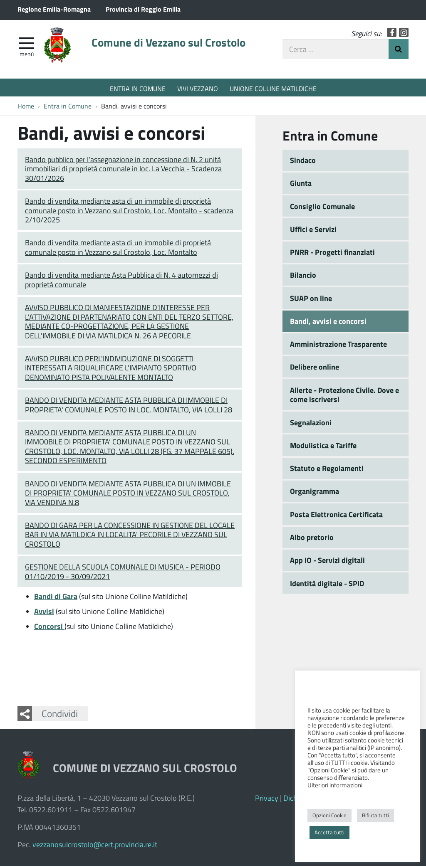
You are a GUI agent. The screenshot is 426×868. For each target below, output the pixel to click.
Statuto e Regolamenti (327, 470)
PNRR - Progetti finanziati (332, 254)
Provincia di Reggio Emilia (143, 9)
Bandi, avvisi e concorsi (328, 323)
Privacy (267, 800)
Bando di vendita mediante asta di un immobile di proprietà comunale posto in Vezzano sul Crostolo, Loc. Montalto (118, 250)
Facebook (392, 34)
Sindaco (303, 162)
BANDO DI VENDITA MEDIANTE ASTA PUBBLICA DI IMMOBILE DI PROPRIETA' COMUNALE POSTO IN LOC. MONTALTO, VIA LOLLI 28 (129, 407)
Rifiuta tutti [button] (375, 815)
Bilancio (303, 277)
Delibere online (315, 369)
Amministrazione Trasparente (338, 346)
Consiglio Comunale (322, 208)
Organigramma (315, 493)
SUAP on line (311, 300)
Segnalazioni (311, 424)
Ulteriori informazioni (335, 785)
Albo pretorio (312, 539)
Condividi (60, 715)
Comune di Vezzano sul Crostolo (177, 44)
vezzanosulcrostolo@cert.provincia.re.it (95, 846)
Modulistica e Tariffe (323, 447)
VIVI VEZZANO (198, 88)
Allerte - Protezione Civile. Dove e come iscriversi (344, 397)
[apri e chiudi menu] (27, 44)
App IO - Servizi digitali (327, 562)
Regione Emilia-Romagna (54, 9)
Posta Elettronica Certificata (336, 516)
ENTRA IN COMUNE (138, 88)
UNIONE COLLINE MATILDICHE (273, 88)
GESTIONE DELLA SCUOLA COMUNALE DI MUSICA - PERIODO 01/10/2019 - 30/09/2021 (123, 573)
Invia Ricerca (399, 51)
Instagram (404, 34)
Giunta (301, 185)
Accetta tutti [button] (329, 832)
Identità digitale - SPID (327, 585)
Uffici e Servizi (313, 231)
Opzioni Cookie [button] (329, 815)
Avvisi (44, 613)
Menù (27, 55)
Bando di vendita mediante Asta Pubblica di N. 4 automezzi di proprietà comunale (121, 282)
